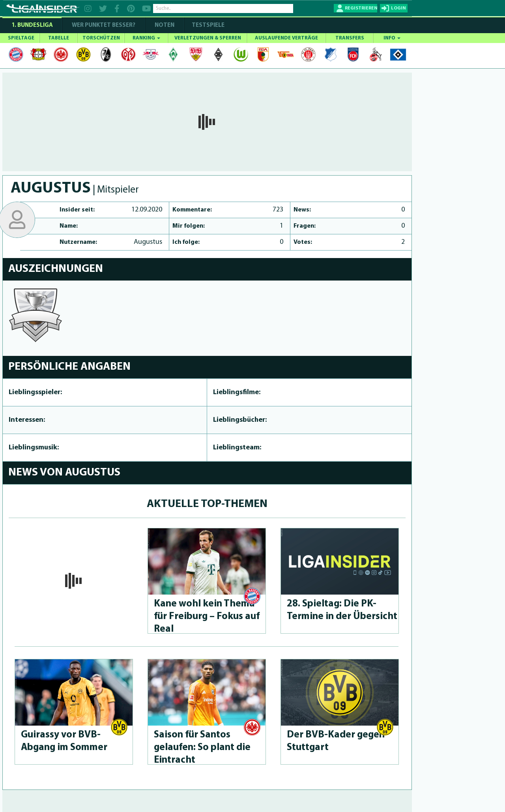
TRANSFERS (350, 38)
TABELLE (59, 38)
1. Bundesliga (32, 25)
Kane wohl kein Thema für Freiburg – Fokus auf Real (207, 616)
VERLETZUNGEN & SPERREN (208, 38)
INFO (392, 38)
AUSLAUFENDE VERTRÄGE (286, 38)
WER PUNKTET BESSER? (104, 25)
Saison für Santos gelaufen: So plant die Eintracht (202, 747)
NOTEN (165, 25)
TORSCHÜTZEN (101, 38)
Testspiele (208, 25)
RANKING (146, 38)
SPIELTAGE (21, 38)
